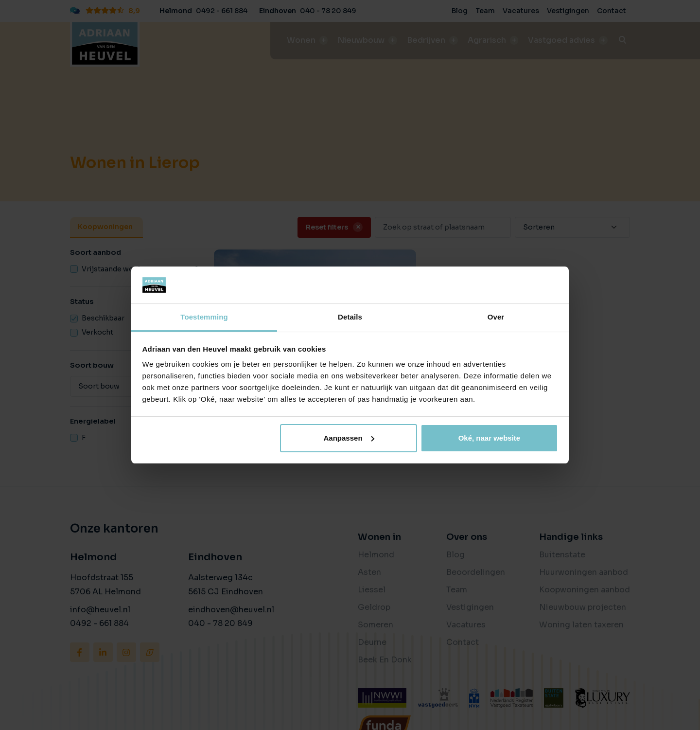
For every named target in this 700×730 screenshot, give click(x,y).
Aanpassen (349, 438)
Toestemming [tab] (204, 317)
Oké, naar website (490, 438)
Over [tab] (496, 317)
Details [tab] (350, 317)
